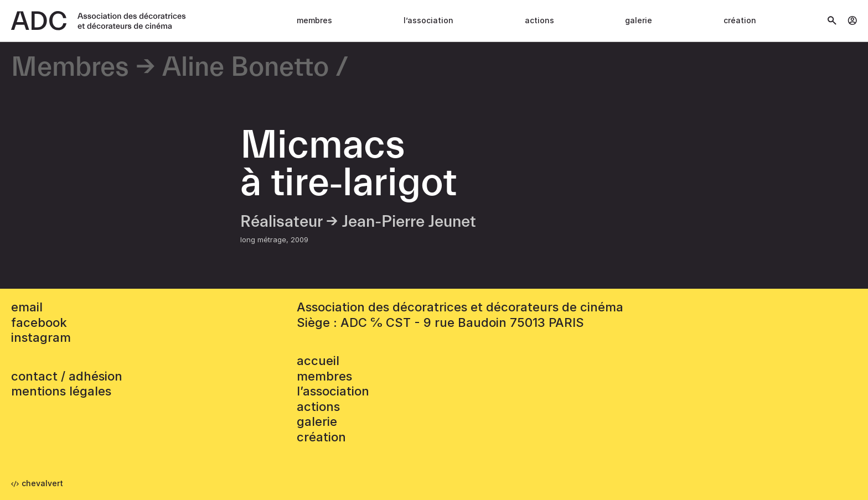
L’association (428, 20)
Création (740, 20)
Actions (539, 20)
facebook (39, 322)
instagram (41, 337)
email (27, 307)
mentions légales (61, 391)
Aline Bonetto (246, 68)
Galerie (639, 20)
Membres (314, 20)
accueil (318, 361)
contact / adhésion (67, 376)
